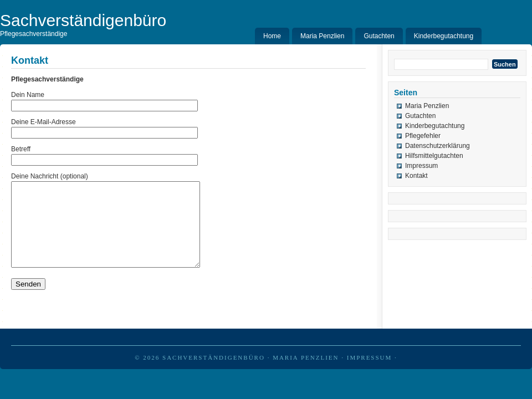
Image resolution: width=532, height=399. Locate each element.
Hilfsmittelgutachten (434, 156)
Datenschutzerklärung (438, 146)
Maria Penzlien (322, 36)
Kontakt (416, 176)
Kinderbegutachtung (444, 36)
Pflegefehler (423, 136)
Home (272, 36)
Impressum (421, 166)
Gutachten (379, 36)
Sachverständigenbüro (214, 374)
